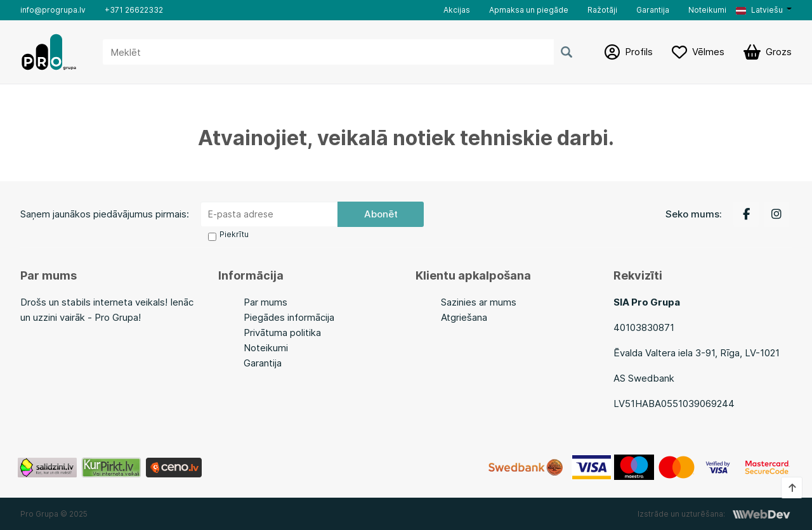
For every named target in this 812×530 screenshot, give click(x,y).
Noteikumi (707, 10)
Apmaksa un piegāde (529, 10)
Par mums (265, 302)
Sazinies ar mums (479, 302)
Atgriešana (464, 317)
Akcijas (457, 10)
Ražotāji (602, 10)
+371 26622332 (134, 10)
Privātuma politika (282, 333)
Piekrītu (234, 234)
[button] (764, 10)
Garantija (653, 10)
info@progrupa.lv (53, 10)
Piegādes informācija (289, 317)
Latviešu (759, 10)
